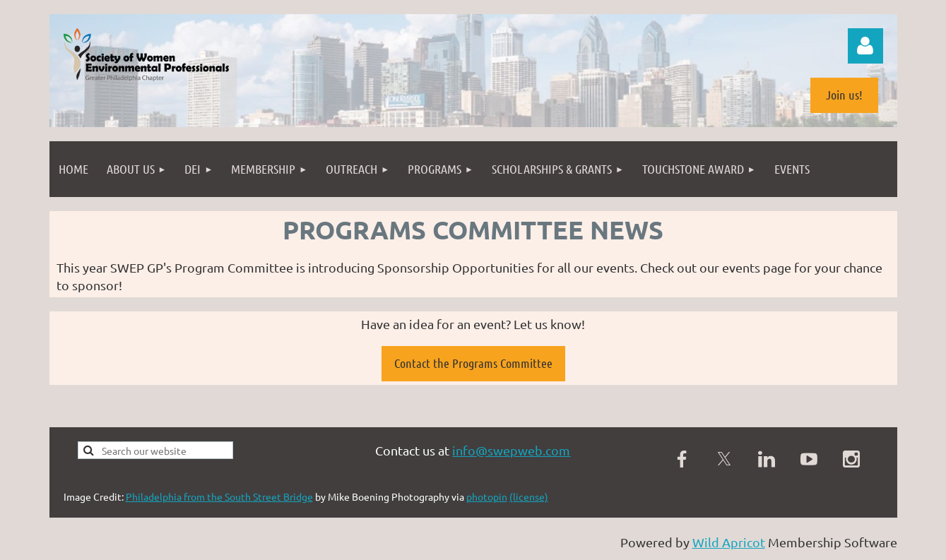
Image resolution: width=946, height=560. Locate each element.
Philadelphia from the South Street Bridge (219, 496)
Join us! (844, 95)
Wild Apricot (729, 542)
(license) (529, 496)
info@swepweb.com (511, 450)
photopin (487, 496)
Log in (865, 46)
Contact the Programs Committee (473, 363)
